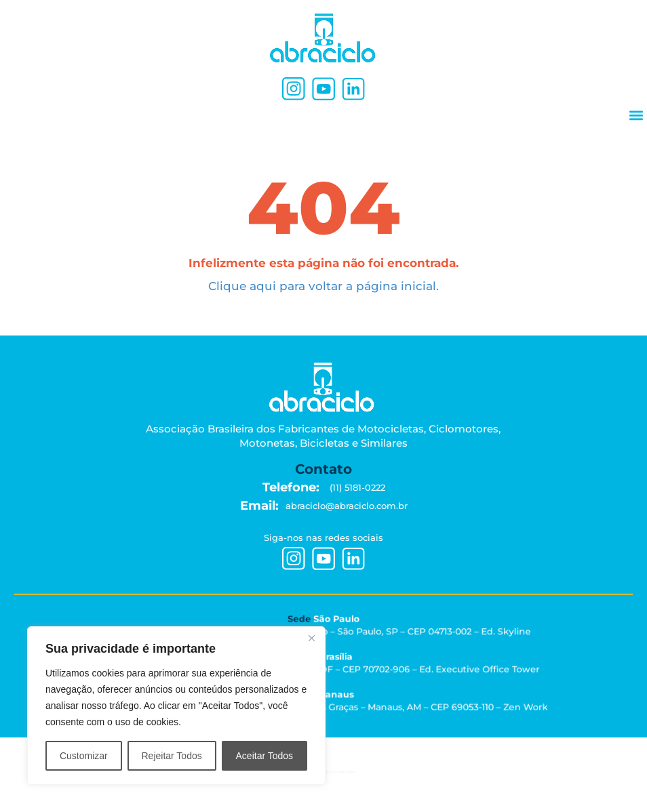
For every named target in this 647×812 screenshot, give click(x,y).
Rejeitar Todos (171, 756)
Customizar (84, 756)
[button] (636, 115)
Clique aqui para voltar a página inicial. (323, 286)
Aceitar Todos (265, 756)
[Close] (311, 638)
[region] (176, 706)
